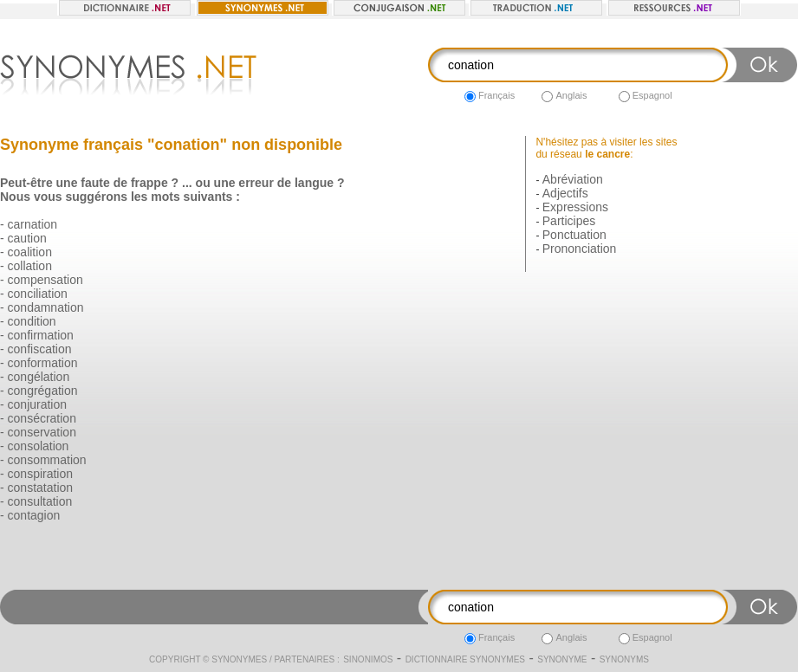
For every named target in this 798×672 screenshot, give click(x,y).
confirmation (41, 335)
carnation (33, 224)
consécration (42, 418)
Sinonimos (368, 659)
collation (30, 266)
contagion (34, 515)
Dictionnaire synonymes (465, 659)
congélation (39, 377)
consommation (47, 460)
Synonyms (624, 659)
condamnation (46, 307)
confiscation (40, 349)
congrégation (43, 391)
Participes (569, 221)
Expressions (575, 207)
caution (27, 238)
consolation (39, 446)
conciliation (38, 294)
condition (32, 321)
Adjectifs (565, 193)
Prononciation (580, 249)
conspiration (41, 474)
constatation (41, 488)
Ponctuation (574, 235)
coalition (30, 252)
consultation (40, 501)
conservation (42, 432)
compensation (45, 280)
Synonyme (562, 659)
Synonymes (239, 659)
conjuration (38, 404)
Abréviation (573, 179)
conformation (43, 363)
